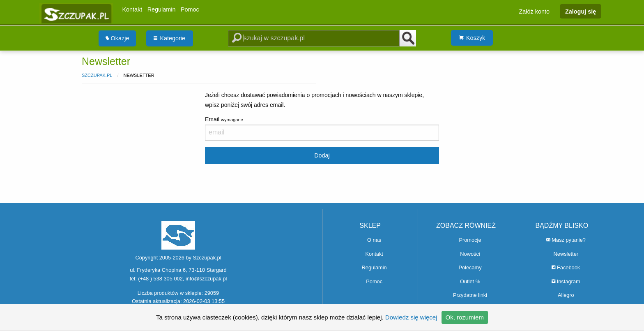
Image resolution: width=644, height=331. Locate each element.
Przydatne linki (470, 295)
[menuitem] (117, 38)
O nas (374, 240)
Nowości (470, 254)
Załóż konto (534, 11)
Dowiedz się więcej (411, 317)
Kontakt (132, 9)
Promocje (470, 240)
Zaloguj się (581, 11)
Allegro (566, 295)
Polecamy (470, 267)
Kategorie (169, 38)
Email (322, 128)
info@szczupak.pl (206, 279)
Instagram (566, 281)
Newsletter (566, 254)
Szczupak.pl (97, 75)
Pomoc (190, 9)
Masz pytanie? (566, 240)
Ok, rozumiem (465, 317)
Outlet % (470, 281)
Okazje (117, 38)
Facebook (566, 267)
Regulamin (162, 9)
